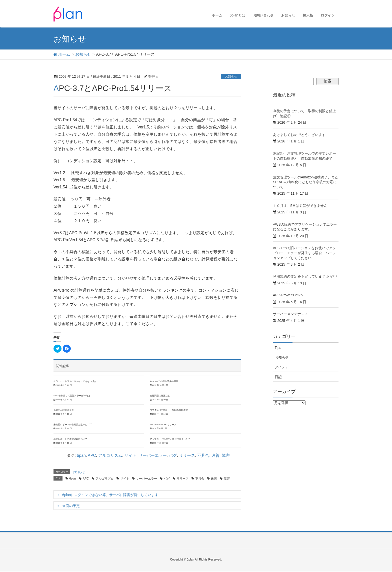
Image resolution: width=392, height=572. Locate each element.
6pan (81, 455)
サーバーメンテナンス (290, 314)
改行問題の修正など (160, 396)
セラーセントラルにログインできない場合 (75, 381)
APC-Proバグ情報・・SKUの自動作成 (169, 410)
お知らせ (231, 76)
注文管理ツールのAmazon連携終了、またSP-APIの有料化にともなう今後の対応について (306, 182)
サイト (130, 455)
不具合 (203, 455)
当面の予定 (71, 506)
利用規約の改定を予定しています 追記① (305, 276)
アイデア (282, 367)
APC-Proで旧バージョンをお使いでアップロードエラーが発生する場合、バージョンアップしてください (304, 253)
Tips (278, 348)
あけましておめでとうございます (299, 135)
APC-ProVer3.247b (288, 295)
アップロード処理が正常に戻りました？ (170, 439)
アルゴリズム (110, 455)
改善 (215, 455)
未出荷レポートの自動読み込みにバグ (73, 425)
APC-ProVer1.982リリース (163, 425)
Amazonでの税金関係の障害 (164, 381)
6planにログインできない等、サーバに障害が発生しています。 (112, 495)
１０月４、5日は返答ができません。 (302, 206)
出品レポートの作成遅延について (70, 439)
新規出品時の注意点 (64, 410)
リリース (187, 455)
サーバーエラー (153, 455)
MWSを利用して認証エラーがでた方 (72, 396)
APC (92, 455)
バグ (173, 455)
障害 (226, 455)
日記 (278, 377)
